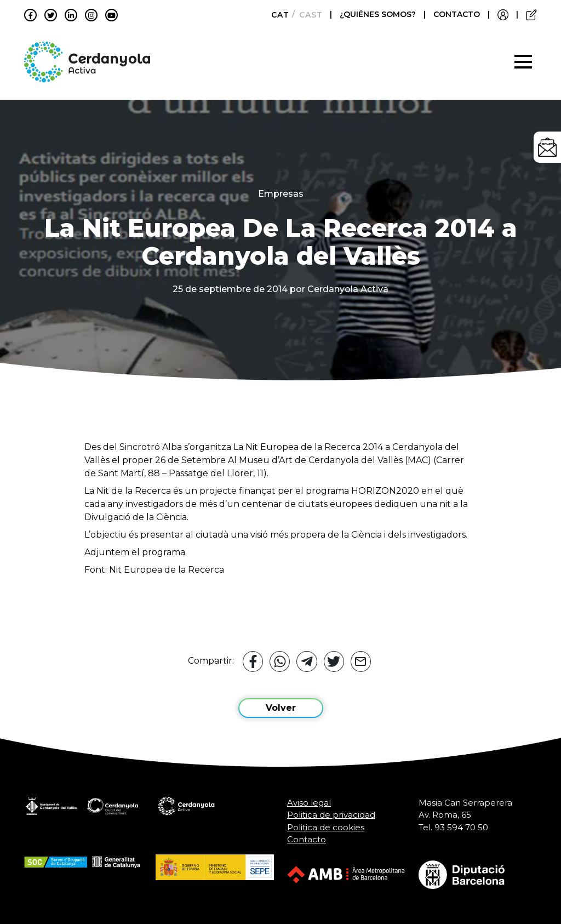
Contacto (307, 839)
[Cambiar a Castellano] (308, 15)
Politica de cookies (326, 827)
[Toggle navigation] (523, 62)
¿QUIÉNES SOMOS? (379, 14)
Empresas (281, 194)
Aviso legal (309, 803)
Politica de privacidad (331, 815)
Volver (281, 708)
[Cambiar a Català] (277, 15)
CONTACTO (457, 14)
